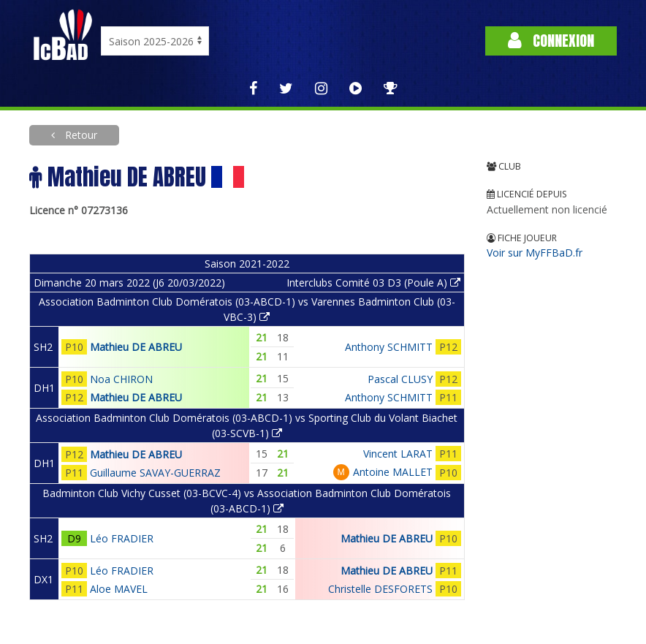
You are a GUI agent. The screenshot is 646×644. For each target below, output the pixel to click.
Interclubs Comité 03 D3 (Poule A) (373, 283)
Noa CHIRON (121, 379)
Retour (80, 135)
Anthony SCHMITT (389, 347)
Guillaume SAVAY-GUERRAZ (155, 473)
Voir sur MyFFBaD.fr (535, 253)
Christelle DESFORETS (380, 589)
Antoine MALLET (393, 472)
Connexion (551, 41)
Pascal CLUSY (400, 379)
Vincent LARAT (398, 454)
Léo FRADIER (122, 538)
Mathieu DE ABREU (136, 347)
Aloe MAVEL (119, 589)
